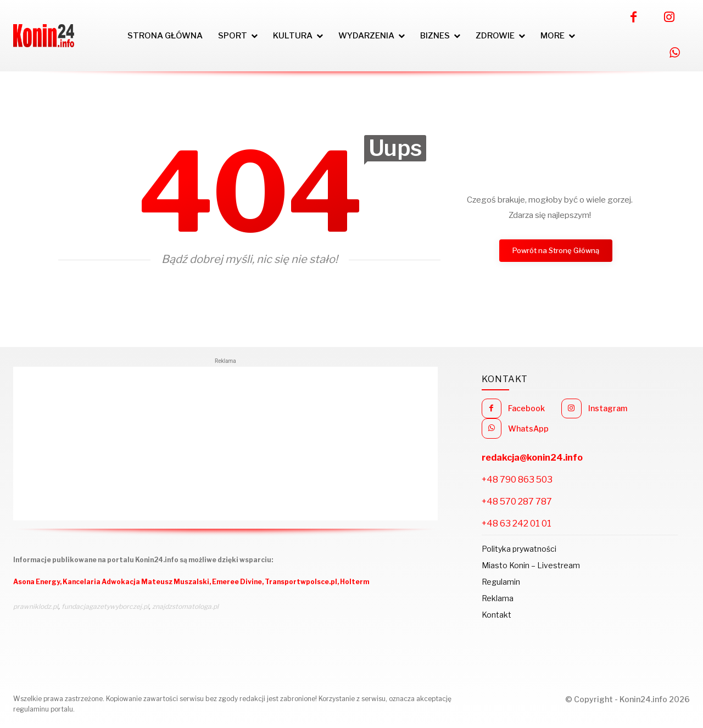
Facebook (526, 408)
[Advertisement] (225, 444)
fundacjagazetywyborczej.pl (105, 606)
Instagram (608, 408)
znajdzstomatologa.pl (185, 606)
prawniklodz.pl (36, 606)
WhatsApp (528, 429)
